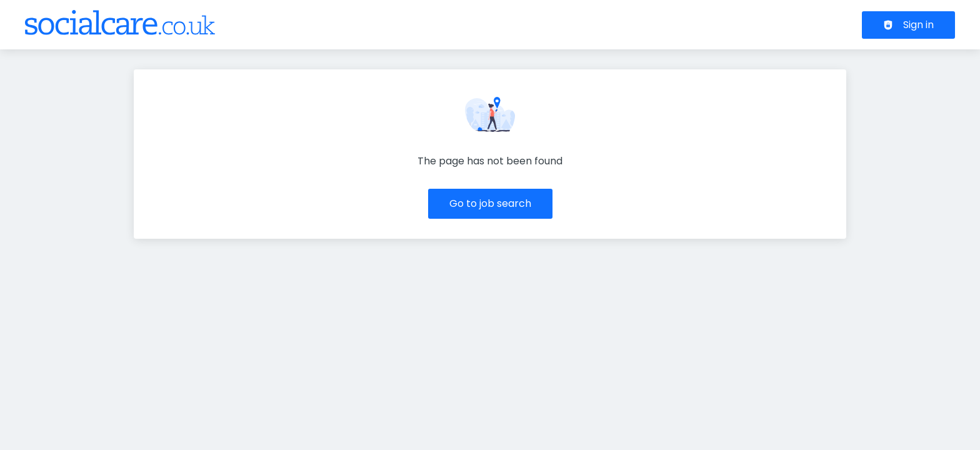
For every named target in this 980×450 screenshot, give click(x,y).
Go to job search (490, 203)
